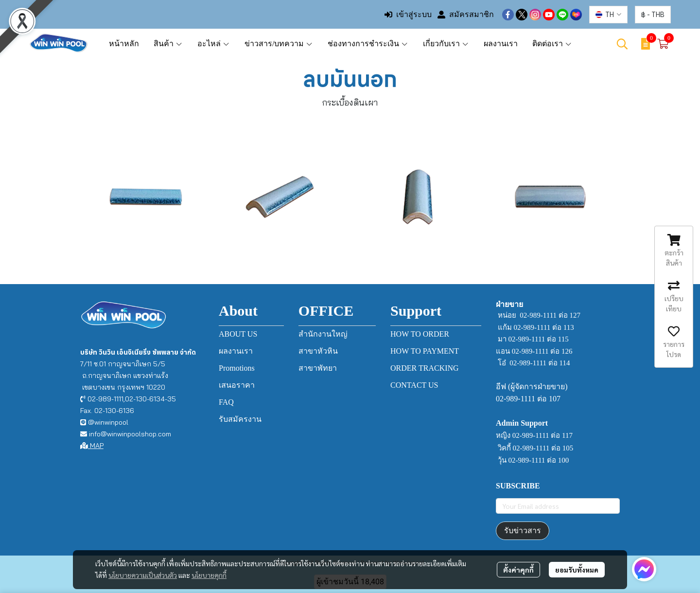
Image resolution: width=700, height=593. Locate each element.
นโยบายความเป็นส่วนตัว (143, 575)
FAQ (226, 402)
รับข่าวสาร (523, 530)
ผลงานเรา (236, 351)
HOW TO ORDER (420, 334)
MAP (92, 446)
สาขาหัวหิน (318, 351)
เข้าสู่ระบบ (408, 14)
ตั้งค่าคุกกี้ (518, 570)
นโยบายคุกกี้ (209, 575)
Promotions (237, 368)
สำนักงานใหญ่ (323, 334)
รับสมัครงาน (240, 419)
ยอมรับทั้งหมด (577, 570)
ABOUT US (238, 334)
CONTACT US (414, 385)
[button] (608, 15)
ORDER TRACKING (425, 368)
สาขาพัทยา (318, 368)
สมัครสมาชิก (466, 14)
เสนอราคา (237, 385)
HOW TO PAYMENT (425, 351)
